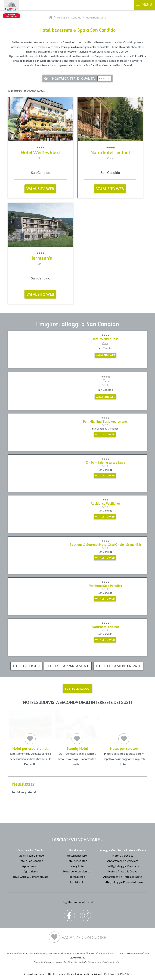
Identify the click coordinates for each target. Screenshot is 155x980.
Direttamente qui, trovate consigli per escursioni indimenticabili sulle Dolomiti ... (30, 738)
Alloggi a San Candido (31, 855)
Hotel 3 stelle (77, 876)
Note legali (39, 974)
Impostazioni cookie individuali (85, 974)
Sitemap (27, 974)
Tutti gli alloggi (77, 688)
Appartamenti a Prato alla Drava (123, 876)
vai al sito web (40, 189)
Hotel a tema (77, 850)
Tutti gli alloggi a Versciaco (123, 866)
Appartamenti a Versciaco (123, 861)
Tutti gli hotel (26, 666)
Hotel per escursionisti (77, 871)
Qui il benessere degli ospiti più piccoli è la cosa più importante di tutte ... (77, 738)
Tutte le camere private (118, 666)
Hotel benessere (77, 855)
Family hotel (77, 866)
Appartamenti (31, 866)
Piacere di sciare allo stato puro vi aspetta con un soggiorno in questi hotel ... (124, 738)
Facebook (69, 913)
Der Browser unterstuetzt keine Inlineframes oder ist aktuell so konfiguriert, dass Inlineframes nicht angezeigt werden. (78, 815)
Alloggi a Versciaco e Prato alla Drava (123, 850)
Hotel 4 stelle (77, 882)
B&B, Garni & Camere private (31, 876)
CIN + (41, 158)
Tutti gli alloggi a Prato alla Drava (123, 882)
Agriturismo (31, 871)
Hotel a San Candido (31, 861)
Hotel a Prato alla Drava (123, 871)
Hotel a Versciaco (123, 855)
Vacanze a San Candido (31, 850)
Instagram (86, 913)
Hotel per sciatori (77, 861)
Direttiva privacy (57, 974)
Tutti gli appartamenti (68, 666)
